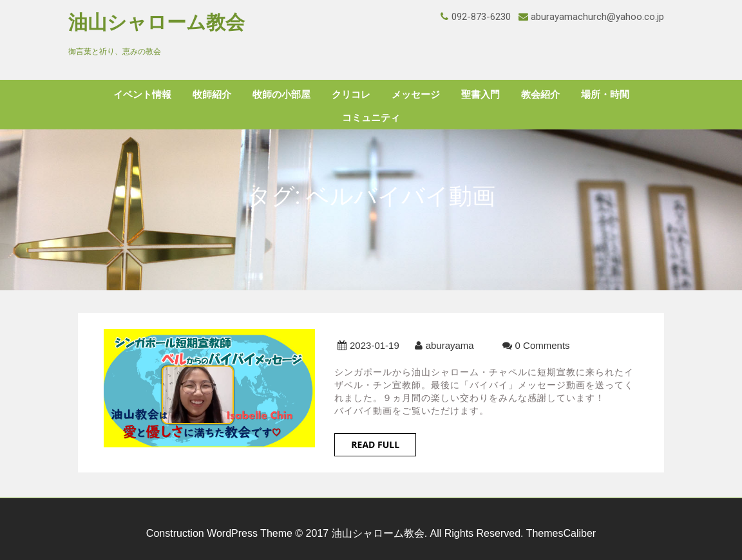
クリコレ (351, 95)
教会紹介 (540, 95)
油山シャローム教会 (157, 22)
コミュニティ (371, 118)
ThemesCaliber (561, 533)
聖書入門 (480, 95)
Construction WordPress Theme (219, 533)
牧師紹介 (212, 95)
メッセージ (416, 95)
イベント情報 (142, 95)
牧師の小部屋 (281, 95)
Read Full (375, 444)
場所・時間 (605, 95)
